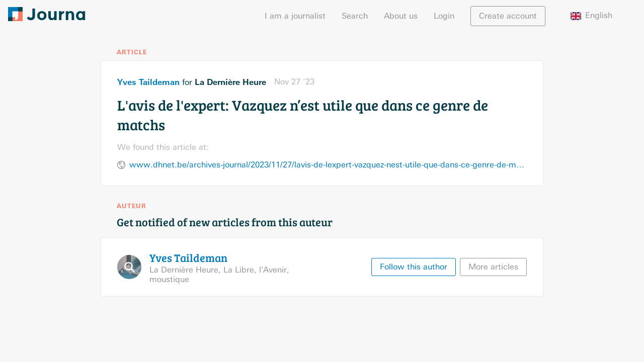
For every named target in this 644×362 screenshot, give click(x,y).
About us (401, 16)
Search (355, 16)
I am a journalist (295, 16)
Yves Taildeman (148, 82)
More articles (493, 267)
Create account (508, 16)
